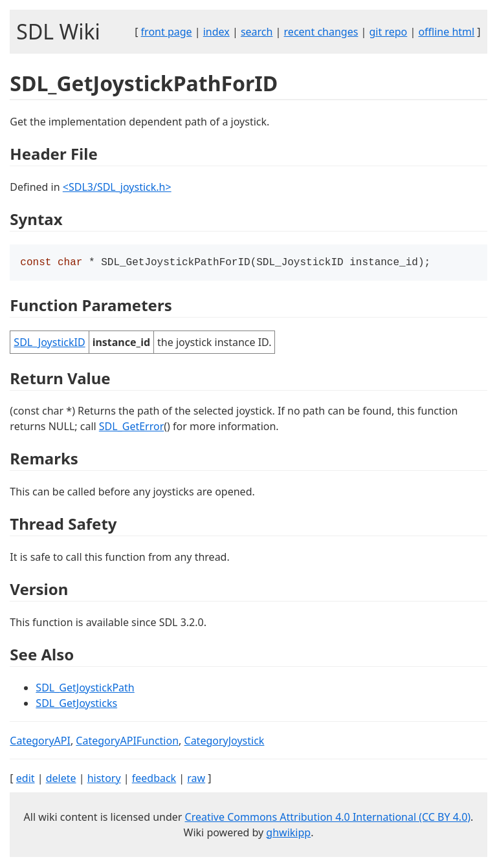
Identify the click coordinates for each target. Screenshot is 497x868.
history (104, 779)
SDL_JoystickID (49, 343)
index (216, 32)
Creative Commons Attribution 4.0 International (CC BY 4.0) (328, 818)
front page (167, 32)
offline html (446, 32)
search (257, 32)
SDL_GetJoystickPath (85, 689)
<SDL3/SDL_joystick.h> (117, 187)
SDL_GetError (131, 428)
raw (196, 779)
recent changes (321, 32)
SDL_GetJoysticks (76, 704)
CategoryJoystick (225, 742)
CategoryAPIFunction (127, 742)
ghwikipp (288, 834)
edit (26, 779)
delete (61, 779)
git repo (389, 32)
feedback (154, 779)
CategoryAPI (40, 742)
